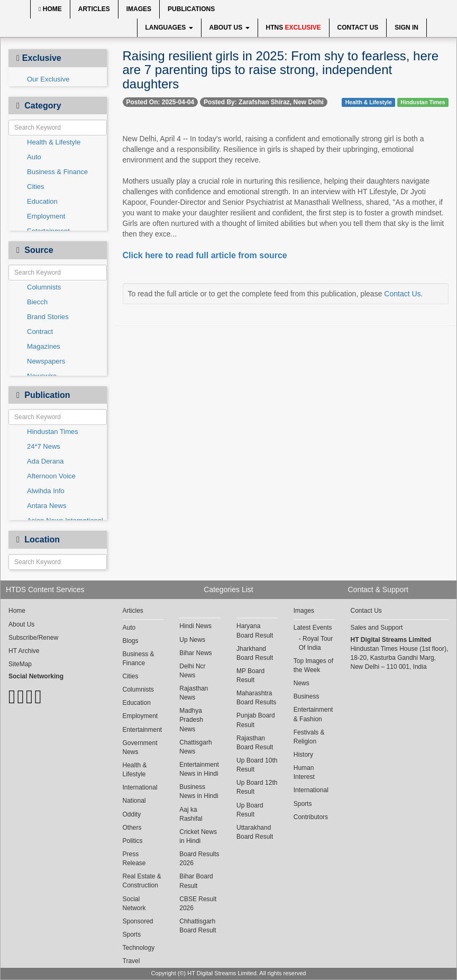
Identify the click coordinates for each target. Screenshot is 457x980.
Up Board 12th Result (257, 787)
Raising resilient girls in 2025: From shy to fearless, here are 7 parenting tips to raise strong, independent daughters (281, 70)
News (301, 683)
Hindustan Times (53, 432)
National (134, 801)
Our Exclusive (48, 79)
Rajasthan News (194, 693)
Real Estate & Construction (142, 881)
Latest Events (313, 628)
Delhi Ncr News (192, 671)
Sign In (406, 28)
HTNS (294, 28)
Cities (36, 187)
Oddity (132, 814)
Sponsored (138, 921)
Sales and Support (377, 628)
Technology (139, 948)
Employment (46, 216)
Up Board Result (250, 810)
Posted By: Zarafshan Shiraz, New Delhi (264, 102)
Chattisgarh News (195, 747)
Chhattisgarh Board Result (198, 926)
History (303, 755)
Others (132, 828)
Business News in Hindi (199, 791)
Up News (192, 640)
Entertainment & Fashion (313, 714)
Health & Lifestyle (54, 142)
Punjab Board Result (256, 720)
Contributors (311, 817)
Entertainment (143, 730)
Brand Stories (48, 317)
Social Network (134, 904)
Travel (131, 961)
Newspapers (46, 361)
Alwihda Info (46, 491)
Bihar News (195, 653)
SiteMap (20, 664)
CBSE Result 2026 (198, 904)
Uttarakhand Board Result (255, 832)
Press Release (134, 859)
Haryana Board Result (255, 630)
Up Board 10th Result (257, 765)
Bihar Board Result (196, 881)
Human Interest (304, 772)
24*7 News (44, 446)
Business (307, 696)
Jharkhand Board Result (255, 653)
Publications (191, 9)
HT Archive (24, 651)
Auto (34, 157)
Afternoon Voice (51, 476)
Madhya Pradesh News (191, 720)
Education (42, 201)
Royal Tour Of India (316, 643)
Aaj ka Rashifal (191, 814)
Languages (169, 28)
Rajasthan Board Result (255, 743)
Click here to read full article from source (205, 255)
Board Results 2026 (199, 859)
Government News (140, 747)
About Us (230, 28)
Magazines (44, 346)
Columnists (44, 287)
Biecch (37, 302)
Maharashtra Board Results (256, 698)
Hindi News (195, 626)
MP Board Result (250, 675)
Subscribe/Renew (33, 638)
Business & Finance (57, 172)
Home (50, 9)
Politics (133, 841)
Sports (132, 934)
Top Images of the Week (313, 665)
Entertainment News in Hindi (199, 769)
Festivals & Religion (309, 737)
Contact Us (358, 28)
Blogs (131, 641)
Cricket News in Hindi (198, 836)
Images (139, 9)
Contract (40, 332)
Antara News (47, 506)
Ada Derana (45, 461)
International (140, 787)
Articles (94, 9)
